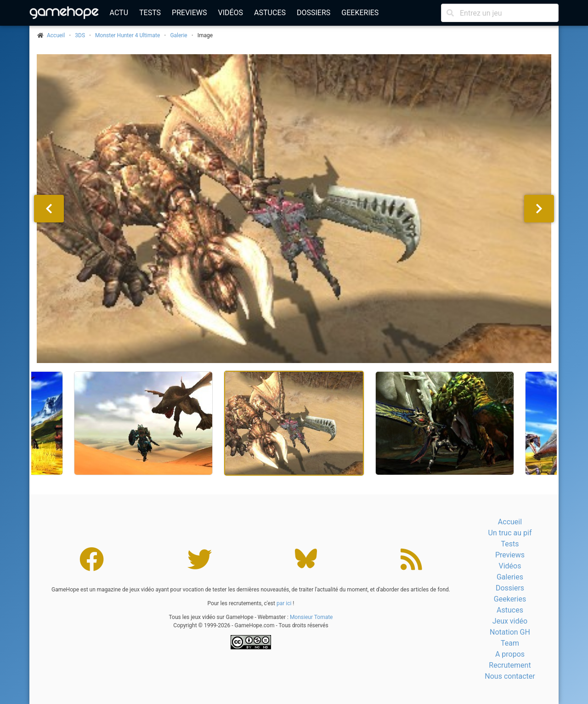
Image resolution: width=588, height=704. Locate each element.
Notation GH (510, 632)
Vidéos (230, 13)
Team (510, 643)
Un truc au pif (510, 533)
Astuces (270, 13)
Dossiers (314, 13)
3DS (80, 35)
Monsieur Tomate (311, 617)
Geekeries (360, 13)
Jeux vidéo (510, 621)
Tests (150, 13)
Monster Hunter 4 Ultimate (127, 35)
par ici (284, 603)
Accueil (510, 522)
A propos (510, 654)
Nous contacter (510, 676)
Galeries (510, 577)
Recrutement (510, 665)
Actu (119, 13)
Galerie (178, 35)
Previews (189, 13)
